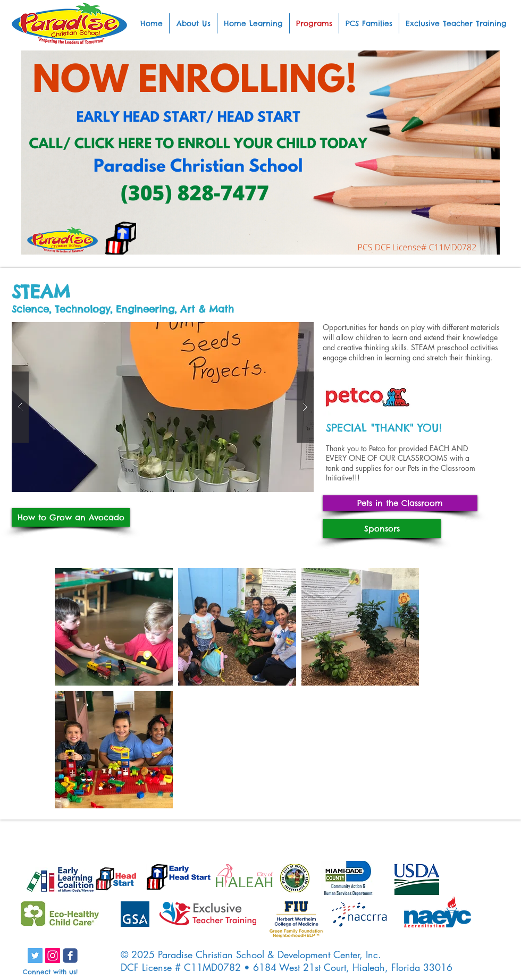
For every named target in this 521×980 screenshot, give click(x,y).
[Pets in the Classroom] (400, 503)
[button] (163, 407)
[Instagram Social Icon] (53, 956)
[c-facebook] (70, 956)
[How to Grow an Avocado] (71, 517)
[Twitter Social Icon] (35, 956)
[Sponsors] (382, 529)
